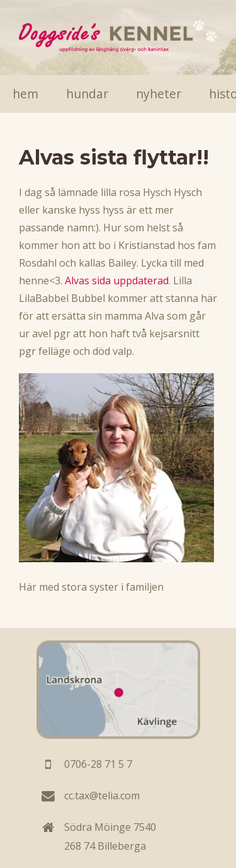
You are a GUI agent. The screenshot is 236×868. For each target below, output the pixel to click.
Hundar (87, 94)
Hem (25, 94)
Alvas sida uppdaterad (117, 281)
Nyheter (159, 94)
